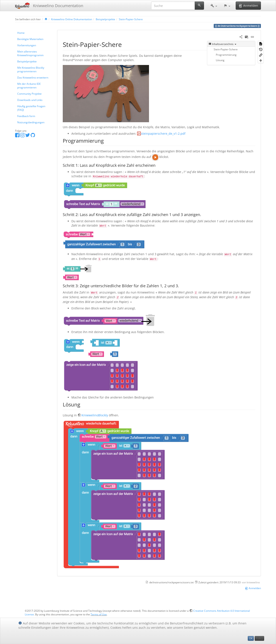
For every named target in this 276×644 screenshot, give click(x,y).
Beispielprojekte (105, 19)
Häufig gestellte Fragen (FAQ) (31, 108)
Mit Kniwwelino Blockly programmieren (31, 69)
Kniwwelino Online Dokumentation (72, 19)
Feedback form (26, 116)
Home (21, 33)
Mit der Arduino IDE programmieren (29, 86)
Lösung (220, 60)
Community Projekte (29, 94)
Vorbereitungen (27, 45)
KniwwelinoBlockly (95, 415)
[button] (214, 6)
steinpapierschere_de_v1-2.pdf (163, 134)
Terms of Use (99, 614)
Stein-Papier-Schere (131, 19)
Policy (259, 638)
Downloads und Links (30, 100)
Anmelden (253, 588)
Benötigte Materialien (30, 39)
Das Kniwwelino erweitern (33, 77)
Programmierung (226, 55)
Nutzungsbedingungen (31, 122)
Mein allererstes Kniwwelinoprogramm (30, 53)
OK (251, 638)
